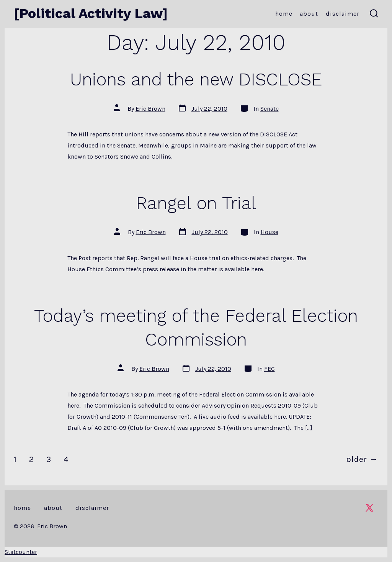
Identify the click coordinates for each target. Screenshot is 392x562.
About (309, 14)
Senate (269, 109)
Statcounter (21, 552)
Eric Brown (150, 109)
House (269, 232)
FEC (269, 369)
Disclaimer (343, 14)
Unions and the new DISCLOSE (196, 79)
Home (284, 14)
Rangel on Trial (196, 203)
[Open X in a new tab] (369, 508)
